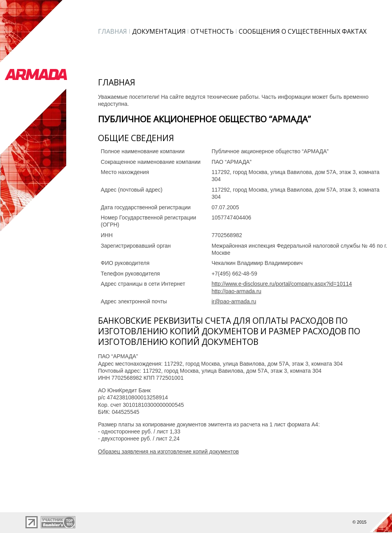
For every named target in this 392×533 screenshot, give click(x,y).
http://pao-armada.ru (237, 291)
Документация (159, 31)
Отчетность (212, 31)
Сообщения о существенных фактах (303, 31)
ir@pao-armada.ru (234, 301)
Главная (113, 31)
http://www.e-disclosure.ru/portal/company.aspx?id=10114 (282, 284)
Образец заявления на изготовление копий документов (168, 451)
